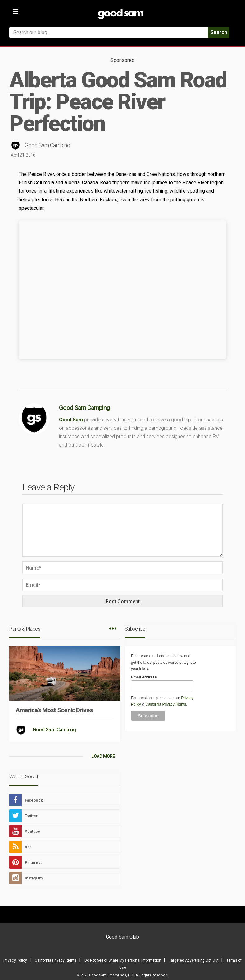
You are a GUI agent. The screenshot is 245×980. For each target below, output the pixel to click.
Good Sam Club (122, 937)
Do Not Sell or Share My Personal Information (123, 960)
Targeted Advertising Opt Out (194, 960)
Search (219, 32)
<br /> (122, 290)
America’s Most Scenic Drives (54, 710)
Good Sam (71, 420)
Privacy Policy (15, 960)
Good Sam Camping (47, 145)
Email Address (144, 677)
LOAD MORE (103, 756)
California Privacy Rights (166, 704)
